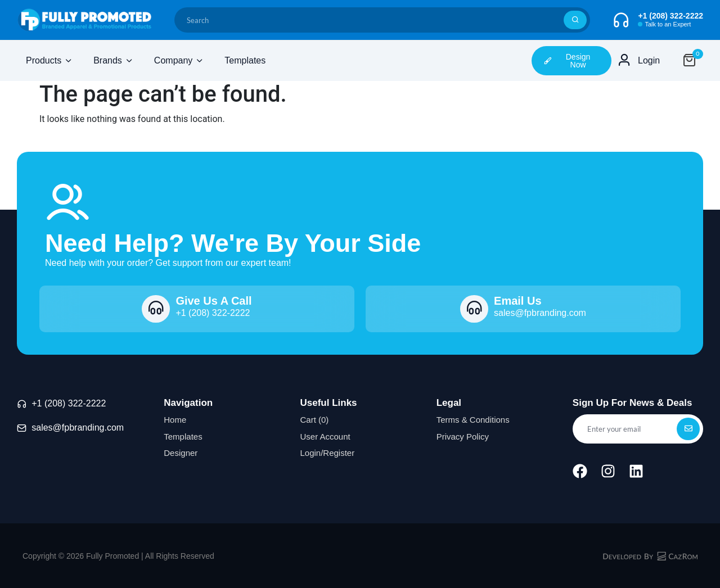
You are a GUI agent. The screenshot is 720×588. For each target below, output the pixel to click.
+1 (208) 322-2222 (69, 403)
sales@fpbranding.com (78, 428)
